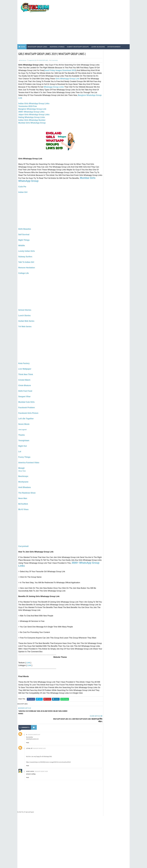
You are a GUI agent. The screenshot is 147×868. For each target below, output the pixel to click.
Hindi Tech (103, 181)
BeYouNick (23, 495)
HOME (100, 120)
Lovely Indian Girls (27, 242)
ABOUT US (101, 115)
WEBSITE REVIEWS (105, 191)
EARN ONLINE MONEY (105, 170)
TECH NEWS (103, 188)
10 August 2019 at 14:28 (41, 760)
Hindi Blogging (105, 177)
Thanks (22, 426)
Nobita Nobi (30, 760)
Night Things (24, 231)
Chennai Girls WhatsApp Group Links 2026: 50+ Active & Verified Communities (117, 156)
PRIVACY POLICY (103, 113)
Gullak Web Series (26, 312)
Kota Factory (24, 354)
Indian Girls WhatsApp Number (32, 111)
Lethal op (29, 737)
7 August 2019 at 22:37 (34, 723)
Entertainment (114, 35)
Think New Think (26, 366)
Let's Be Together (26, 410)
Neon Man (23, 489)
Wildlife (22, 237)
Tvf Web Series (25, 318)
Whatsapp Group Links (32, 78)
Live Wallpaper (25, 360)
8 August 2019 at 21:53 (39, 737)
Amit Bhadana (25, 478)
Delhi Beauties (25, 220)
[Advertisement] (91, 17)
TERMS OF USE (102, 111)
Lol (20, 443)
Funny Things (24, 448)
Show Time (22, 462)
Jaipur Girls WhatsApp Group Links (34, 106)
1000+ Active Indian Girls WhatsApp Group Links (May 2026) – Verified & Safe (116, 147)
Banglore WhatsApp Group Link (32, 100)
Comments (54, 49)
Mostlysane (23, 473)
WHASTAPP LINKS (44, 49)
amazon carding (31, 762)
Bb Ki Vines (23, 501)
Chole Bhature (25, 377)
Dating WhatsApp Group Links (32, 109)
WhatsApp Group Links (38, 35)
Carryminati (23, 537)
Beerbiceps (23, 467)
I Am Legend (22, 421)
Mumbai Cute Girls (26, 393)
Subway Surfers (25, 248)
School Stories (25, 301)
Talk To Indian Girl (26, 253)
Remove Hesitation (27, 259)
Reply (28, 731)
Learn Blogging (98, 35)
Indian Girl (23, 183)
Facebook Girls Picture (28, 404)
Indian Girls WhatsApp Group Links (34, 95)
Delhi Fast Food (25, 382)
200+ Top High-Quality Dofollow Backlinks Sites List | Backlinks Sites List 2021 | (117, 130)
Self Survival (24, 226)
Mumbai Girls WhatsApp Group (32, 114)
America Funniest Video (29, 454)
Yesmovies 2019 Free (28, 98)
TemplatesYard (35, 864)
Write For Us (102, 108)
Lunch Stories (24, 307)
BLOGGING (103, 167)
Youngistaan (24, 432)
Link (28, 656)
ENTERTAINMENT (105, 174)
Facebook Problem (27, 399)
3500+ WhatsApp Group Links (31, 103)
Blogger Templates (55, 864)
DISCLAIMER (102, 118)
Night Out (23, 437)
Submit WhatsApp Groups (78, 35)
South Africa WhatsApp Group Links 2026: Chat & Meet (117, 138)
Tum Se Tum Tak (98, 813)
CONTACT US (102, 116)
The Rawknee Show (27, 484)
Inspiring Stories (57, 35)
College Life (24, 264)
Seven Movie (24, 415)
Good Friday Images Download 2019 (71, 59)
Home (23, 35)
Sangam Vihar (24, 388)
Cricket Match (24, 371)
